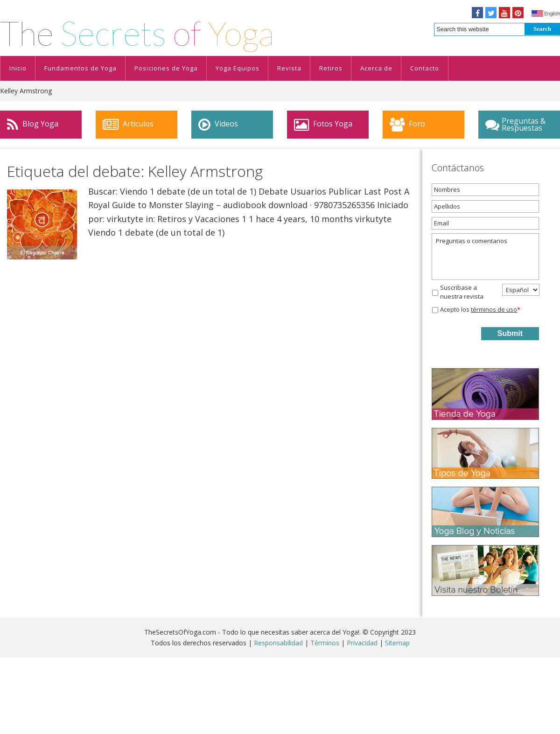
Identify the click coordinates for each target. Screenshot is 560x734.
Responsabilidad (278, 643)
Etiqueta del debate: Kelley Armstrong (135, 171)
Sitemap (397, 643)
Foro (407, 125)
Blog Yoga (33, 125)
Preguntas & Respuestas (515, 124)
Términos (325, 643)
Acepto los (480, 309)
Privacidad (362, 643)
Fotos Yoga (323, 125)
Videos (218, 125)
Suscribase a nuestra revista (462, 292)
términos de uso (494, 309)
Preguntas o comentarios (485, 257)
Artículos (128, 125)
